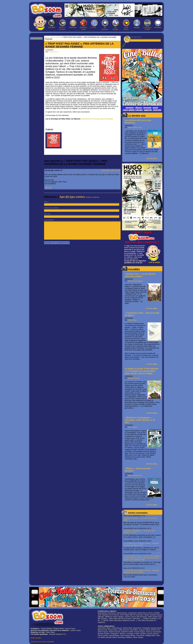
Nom (46, 202)
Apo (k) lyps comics (72, 197)
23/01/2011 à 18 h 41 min (111, 170)
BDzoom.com (53, 52)
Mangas (137, 24)
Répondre (48, 188)
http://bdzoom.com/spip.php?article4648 (97, 119)
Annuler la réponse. (93, 197)
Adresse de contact (51, 208)
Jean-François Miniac (135, 281)
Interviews (158, 24)
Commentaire (49, 220)
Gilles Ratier (132, 320)
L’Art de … (94, 24)
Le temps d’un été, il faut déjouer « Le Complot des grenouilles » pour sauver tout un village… (142, 371)
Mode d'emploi (36, 638)
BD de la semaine (62, 25)
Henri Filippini (133, 427)
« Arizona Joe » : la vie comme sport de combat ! (140, 275)
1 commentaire (36, 38)
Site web (47, 214)
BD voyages (115, 25)
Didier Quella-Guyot (135, 127)
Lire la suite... (152, 158)
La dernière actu (137, 116)
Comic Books (126, 25)
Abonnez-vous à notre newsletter (42, 642)
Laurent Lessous (134, 378)
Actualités (52, 24)
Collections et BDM (147, 25)
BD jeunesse (105, 25)
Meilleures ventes (84, 25)
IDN (64, 634)
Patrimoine (73, 24)
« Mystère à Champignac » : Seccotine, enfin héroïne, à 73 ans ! (140, 420)
